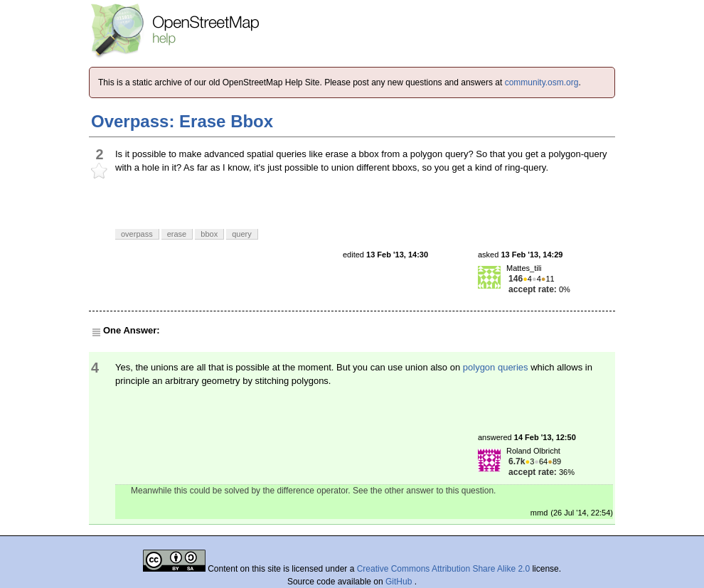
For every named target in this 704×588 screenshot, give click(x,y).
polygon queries (496, 367)
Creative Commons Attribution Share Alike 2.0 (443, 569)
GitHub (400, 582)
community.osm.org (542, 82)
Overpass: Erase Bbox (182, 121)
